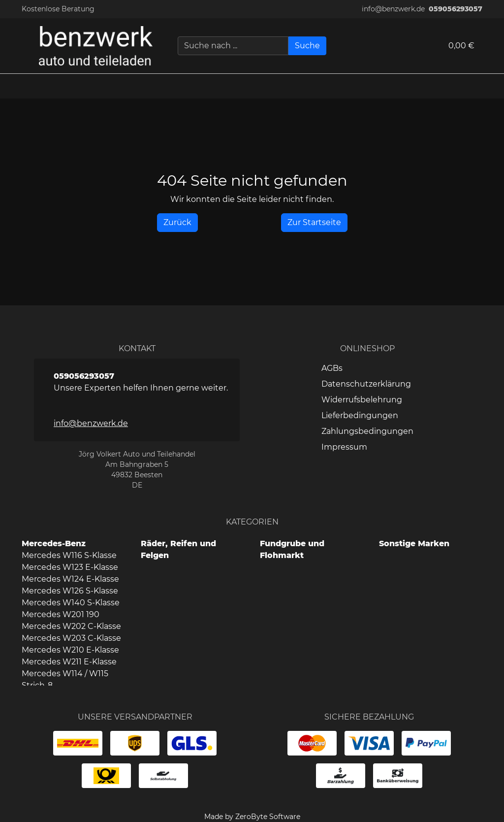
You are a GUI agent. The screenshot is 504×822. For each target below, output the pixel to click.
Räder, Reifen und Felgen (178, 549)
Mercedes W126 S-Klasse (70, 591)
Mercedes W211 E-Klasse (69, 662)
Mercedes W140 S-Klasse (71, 603)
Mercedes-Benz (54, 543)
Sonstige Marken (414, 543)
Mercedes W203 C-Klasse (71, 638)
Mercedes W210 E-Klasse (70, 650)
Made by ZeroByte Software (252, 817)
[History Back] (177, 223)
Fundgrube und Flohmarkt (292, 549)
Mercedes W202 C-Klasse (71, 626)
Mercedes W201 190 (61, 614)
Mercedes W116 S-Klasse (69, 555)
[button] (492, 86)
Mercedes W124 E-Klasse (70, 579)
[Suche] (307, 46)
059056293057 (456, 9)
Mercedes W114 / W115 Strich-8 (65, 679)
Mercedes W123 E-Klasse (70, 567)
